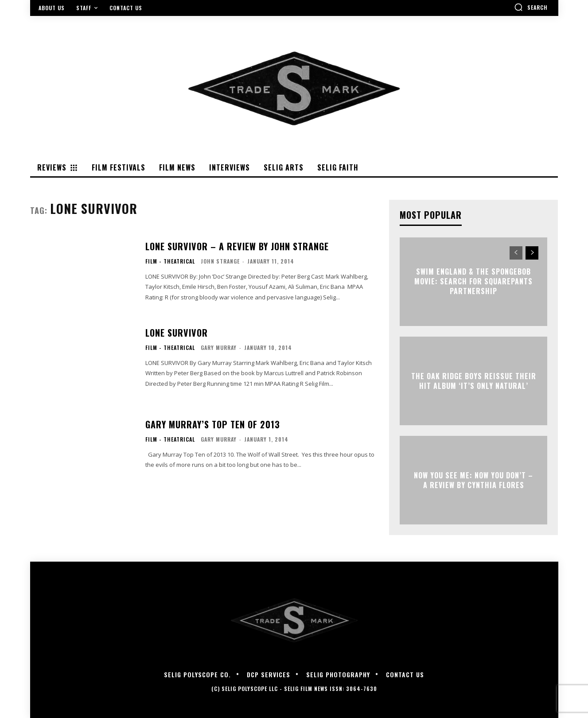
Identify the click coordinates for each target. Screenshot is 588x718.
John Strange (220, 261)
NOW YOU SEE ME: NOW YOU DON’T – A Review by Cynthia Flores (473, 480)
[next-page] (532, 253)
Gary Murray (219, 347)
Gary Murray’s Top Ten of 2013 (213, 424)
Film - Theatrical (170, 261)
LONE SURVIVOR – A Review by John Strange (237, 246)
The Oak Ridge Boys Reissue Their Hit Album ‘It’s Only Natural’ (474, 380)
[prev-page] (516, 253)
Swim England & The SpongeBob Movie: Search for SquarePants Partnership (473, 281)
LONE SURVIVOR (177, 333)
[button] (531, 7)
